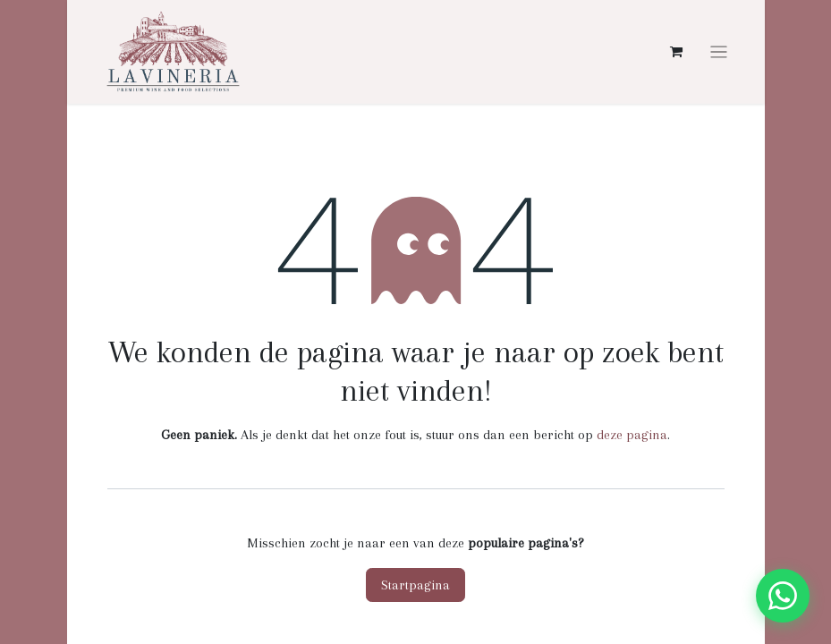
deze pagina (632, 435)
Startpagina (415, 585)
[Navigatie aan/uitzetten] (719, 52)
